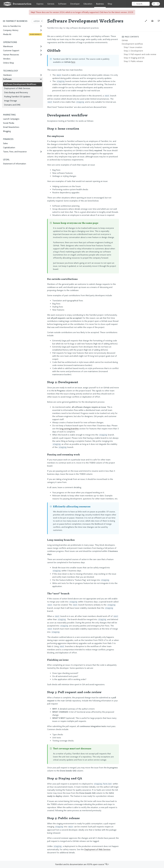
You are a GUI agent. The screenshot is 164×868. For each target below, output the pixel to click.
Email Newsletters (11, 127)
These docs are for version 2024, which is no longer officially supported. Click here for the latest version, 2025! (82, 12)
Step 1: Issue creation (133, 47)
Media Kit (23, 34)
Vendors (7, 59)
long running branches (69, 429)
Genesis (51, 4)
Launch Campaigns (11, 119)
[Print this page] (152, 21)
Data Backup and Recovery (16, 92)
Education (88, 4)
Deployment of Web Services (17, 88)
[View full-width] (146, 21)
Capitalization (9, 147)
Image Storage (11, 101)
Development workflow (132, 44)
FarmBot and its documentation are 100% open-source (82, 864)
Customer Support (11, 50)
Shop (110, 4)
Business (100, 4)
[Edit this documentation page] (159, 21)
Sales (5, 143)
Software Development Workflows (20, 84)
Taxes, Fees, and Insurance (15, 152)
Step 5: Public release (133, 61)
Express (40, 4)
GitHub (125, 40)
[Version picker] (37, 21)
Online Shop (9, 63)
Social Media (9, 123)
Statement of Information (15, 164)
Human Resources (11, 55)
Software (62, 4)
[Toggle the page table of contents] (141, 37)
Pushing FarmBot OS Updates (17, 97)
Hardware (7, 75)
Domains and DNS (12, 105)
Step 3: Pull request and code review (140, 54)
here (73, 62)
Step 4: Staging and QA (134, 58)
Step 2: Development (133, 51)
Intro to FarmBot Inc (12, 26)
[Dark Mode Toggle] (156, 4)
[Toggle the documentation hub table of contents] (17, 21)
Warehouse (8, 46)
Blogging (7, 131)
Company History (11, 30)
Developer (75, 4)
